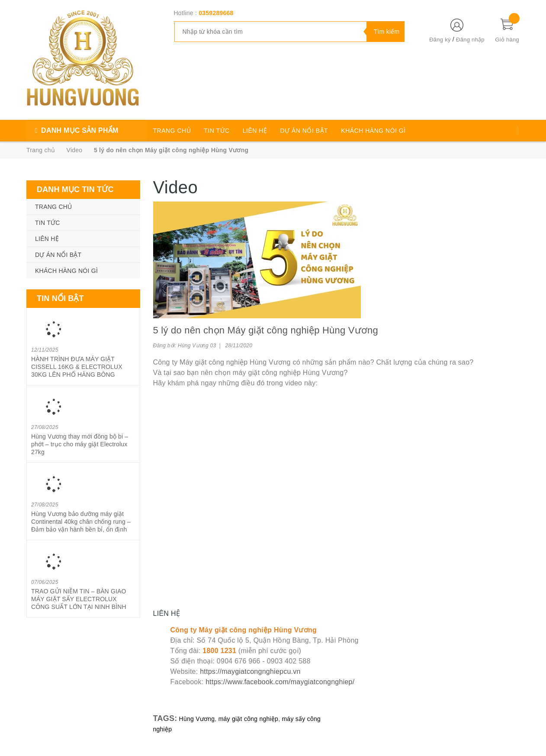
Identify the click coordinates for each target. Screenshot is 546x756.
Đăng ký (440, 40)
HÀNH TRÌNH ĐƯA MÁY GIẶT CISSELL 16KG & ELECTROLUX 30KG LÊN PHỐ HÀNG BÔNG (77, 367)
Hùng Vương (197, 719)
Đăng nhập (470, 40)
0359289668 (216, 13)
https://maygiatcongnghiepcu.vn (250, 671)
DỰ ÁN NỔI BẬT (304, 131)
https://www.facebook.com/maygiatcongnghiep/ (280, 682)
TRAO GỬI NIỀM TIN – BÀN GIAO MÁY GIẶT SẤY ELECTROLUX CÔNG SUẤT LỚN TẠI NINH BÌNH (79, 599)
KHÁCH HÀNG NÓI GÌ (373, 131)
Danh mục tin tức (75, 189)
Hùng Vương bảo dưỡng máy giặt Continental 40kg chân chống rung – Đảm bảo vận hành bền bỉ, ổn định (81, 522)
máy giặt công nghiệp (249, 719)
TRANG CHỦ (172, 131)
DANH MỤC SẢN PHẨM (80, 130)
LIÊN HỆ (255, 131)
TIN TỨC (217, 131)
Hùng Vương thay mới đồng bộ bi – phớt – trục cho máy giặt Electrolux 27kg (80, 444)
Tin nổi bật (60, 298)
